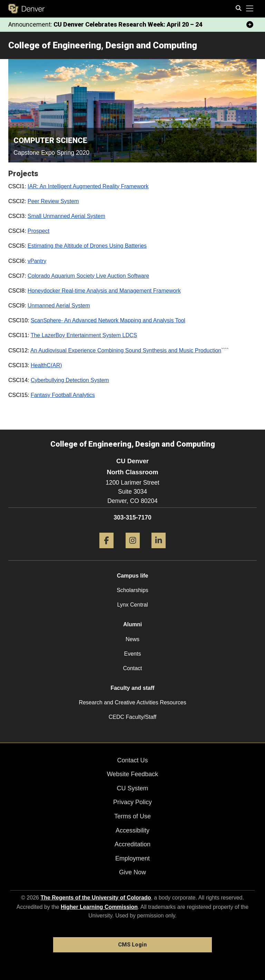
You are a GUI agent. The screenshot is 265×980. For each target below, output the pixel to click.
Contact (132, 668)
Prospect (38, 231)
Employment (132, 858)
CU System (132, 788)
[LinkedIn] (159, 551)
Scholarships (132, 590)
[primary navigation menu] (250, 9)
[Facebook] (106, 551)
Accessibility (132, 830)
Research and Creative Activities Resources (132, 702)
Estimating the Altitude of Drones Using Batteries (87, 246)
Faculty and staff (132, 688)
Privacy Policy (132, 802)
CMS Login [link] (132, 945)
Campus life (133, 576)
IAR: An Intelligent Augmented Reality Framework (88, 186)
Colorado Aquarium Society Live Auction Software (88, 276)
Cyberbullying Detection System (70, 380)
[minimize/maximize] (250, 25)
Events (133, 654)
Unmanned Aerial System (59, 306)
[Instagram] (133, 551)
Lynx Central (132, 605)
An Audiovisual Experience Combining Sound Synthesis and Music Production (126, 350)
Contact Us (132, 760)
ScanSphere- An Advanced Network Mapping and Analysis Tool (108, 320)
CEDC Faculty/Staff (132, 717)
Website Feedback (133, 774)
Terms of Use (132, 816)
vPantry (37, 261)
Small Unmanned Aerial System (66, 216)
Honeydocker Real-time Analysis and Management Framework (104, 291)
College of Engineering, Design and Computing (103, 45)
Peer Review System (53, 201)
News (132, 639)
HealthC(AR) (46, 365)
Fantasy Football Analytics (63, 395)
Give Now (132, 872)
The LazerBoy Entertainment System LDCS (84, 335)
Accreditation (132, 844)
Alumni (132, 624)
